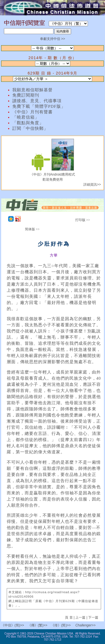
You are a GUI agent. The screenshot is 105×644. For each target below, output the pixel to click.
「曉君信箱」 (26, 117)
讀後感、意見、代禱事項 (37, 101)
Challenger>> (85, 625)
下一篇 (93, 617)
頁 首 (69, 617)
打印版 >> (83, 220)
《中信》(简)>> (13, 625)
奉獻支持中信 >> (53, 39)
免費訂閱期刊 (26, 95)
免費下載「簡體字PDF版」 (39, 106)
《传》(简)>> (61, 625)
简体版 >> (32, 229)
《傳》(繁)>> (38, 625)
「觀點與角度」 (28, 123)
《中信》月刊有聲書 (32, 112)
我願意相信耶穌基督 (32, 90)
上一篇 (80, 617)
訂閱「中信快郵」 (30, 128)
